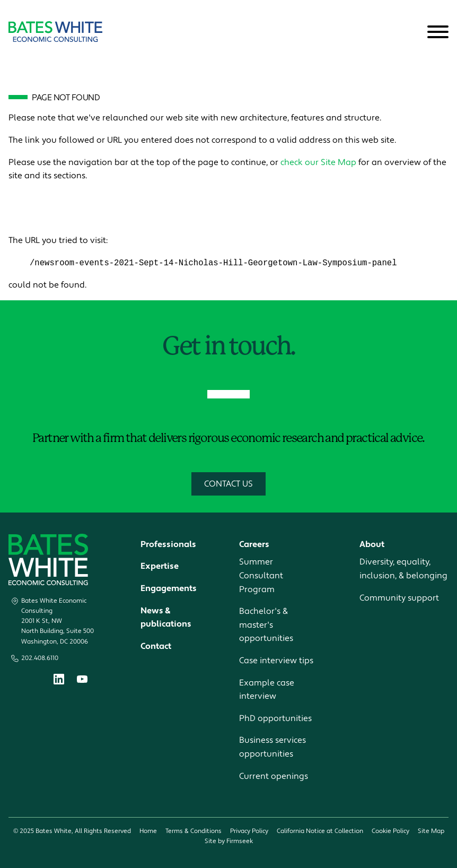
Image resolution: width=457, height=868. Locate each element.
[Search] (412, 32)
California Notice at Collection (320, 832)
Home (148, 832)
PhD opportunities (275, 718)
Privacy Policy (249, 832)
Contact (156, 646)
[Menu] (438, 32)
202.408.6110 (40, 658)
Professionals (168, 544)
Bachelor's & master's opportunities (266, 625)
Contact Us (228, 484)
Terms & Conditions (194, 832)
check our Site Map (318, 162)
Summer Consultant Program (261, 576)
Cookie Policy (390, 832)
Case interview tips (276, 661)
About (372, 544)
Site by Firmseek (229, 842)
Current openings (274, 776)
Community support (399, 598)
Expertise (160, 567)
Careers (254, 544)
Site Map (431, 832)
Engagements (169, 589)
